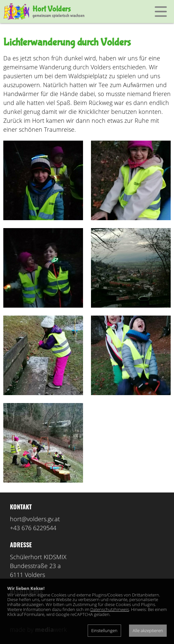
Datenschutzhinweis (110, 609)
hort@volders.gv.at (35, 519)
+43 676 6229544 (33, 528)
